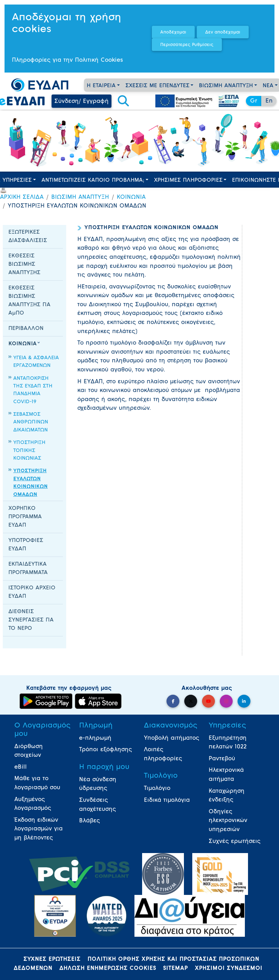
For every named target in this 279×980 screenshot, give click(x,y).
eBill (21, 767)
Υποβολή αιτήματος (172, 738)
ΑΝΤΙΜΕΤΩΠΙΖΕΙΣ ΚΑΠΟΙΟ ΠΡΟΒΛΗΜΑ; (93, 180)
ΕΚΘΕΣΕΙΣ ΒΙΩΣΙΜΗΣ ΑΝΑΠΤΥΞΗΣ (24, 265)
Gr (254, 101)
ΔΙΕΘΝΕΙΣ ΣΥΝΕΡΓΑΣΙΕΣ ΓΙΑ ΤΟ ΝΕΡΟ (31, 620)
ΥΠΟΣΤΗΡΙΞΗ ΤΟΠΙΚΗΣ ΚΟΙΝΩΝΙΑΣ (29, 451)
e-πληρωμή (95, 738)
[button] (123, 101)
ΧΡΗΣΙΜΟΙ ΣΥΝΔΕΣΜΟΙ (228, 968)
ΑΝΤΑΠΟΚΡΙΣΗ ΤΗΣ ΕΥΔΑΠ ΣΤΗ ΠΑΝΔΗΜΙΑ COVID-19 (33, 390)
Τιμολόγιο (157, 789)
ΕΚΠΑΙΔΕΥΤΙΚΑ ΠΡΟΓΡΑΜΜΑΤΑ (28, 569)
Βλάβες (90, 821)
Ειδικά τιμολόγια (167, 800)
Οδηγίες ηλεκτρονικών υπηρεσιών (228, 821)
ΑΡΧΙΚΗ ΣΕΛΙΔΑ (22, 197)
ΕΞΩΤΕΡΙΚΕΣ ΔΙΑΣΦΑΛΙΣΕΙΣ (28, 237)
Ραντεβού (222, 759)
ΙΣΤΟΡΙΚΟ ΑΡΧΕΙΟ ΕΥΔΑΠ (32, 592)
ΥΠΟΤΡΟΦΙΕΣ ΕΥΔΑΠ (26, 545)
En (269, 101)
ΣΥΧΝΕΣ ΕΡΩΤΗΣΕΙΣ (52, 959)
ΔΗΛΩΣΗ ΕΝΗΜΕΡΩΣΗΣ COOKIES (108, 968)
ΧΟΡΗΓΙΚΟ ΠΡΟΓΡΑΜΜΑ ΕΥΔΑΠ (25, 517)
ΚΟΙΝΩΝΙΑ (131, 197)
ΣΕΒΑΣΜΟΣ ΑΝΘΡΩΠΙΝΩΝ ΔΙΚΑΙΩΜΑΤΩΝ (31, 422)
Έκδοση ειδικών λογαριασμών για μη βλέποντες (38, 829)
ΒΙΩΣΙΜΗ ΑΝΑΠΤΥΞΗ (226, 86)
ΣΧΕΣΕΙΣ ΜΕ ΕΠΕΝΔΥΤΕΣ (157, 86)
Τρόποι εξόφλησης (106, 750)
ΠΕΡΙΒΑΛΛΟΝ (26, 329)
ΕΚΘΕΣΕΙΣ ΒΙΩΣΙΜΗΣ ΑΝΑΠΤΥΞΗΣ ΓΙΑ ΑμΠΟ (29, 301)
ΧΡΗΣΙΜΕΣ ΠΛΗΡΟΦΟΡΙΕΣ (188, 180)
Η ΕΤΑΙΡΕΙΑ (101, 86)
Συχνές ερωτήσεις (235, 842)
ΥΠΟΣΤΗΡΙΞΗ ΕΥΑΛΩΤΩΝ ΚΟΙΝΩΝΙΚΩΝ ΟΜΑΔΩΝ (30, 483)
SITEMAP (175, 968)
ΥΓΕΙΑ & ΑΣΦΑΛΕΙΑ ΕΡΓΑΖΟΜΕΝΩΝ (36, 362)
